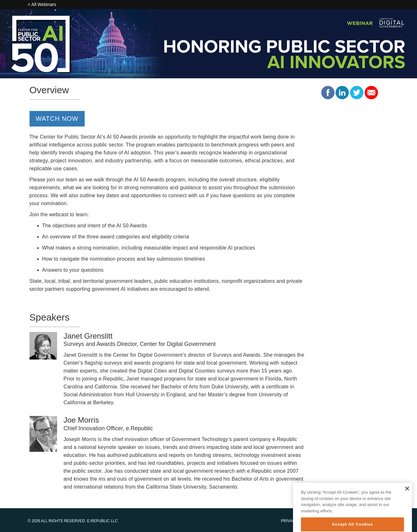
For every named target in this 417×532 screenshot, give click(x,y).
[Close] (407, 494)
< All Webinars (42, 4)
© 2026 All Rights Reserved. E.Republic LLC (73, 521)
